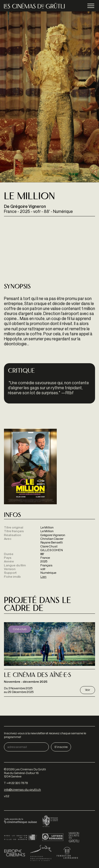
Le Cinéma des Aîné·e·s (37, 675)
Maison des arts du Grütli (74, 837)
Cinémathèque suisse (20, 821)
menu (91, 6)
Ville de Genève (20, 837)
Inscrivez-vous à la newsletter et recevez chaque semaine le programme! (45, 735)
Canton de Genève (50, 821)
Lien (43, 577)
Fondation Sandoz (41, 853)
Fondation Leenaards (67, 853)
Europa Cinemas (15, 853)
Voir (88, 690)
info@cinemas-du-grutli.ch (22, 789)
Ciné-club (20, 629)
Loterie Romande (53, 837)
